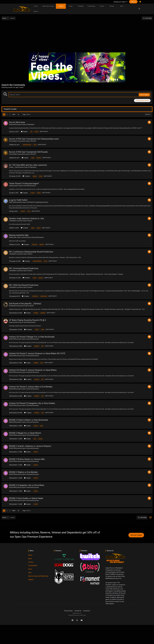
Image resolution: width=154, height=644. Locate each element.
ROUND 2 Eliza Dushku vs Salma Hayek (26, 498)
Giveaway (81, 6)
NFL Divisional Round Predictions (24, 268)
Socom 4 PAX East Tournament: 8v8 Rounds (28, 152)
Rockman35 (13, 124)
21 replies (28, 379)
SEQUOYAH (13, 339)
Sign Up (133, 2)
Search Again (144, 95)
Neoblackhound (14, 306)
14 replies (26, 176)
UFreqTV (33, 141)
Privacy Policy (68, 611)
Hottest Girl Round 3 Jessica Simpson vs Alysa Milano (33, 370)
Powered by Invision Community (77, 615)
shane (11, 322)
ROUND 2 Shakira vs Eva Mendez (23, 472)
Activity (61, 6)
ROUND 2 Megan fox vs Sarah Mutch (25, 433)
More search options (142, 100)
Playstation (31, 124)
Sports (30, 221)
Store (122, 6)
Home (36, 6)
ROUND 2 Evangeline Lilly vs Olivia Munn (27, 485)
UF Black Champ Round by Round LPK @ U (28, 320)
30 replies (28, 346)
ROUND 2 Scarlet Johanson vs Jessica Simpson (30, 446)
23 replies (25, 244)
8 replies (24, 132)
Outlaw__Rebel (14, 167)
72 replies (24, 193)
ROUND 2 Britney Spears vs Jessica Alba (27, 459)
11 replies (28, 413)
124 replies (28, 330)
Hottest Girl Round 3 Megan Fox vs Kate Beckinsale (32, 337)
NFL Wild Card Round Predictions (24, 285)
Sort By (148, 114)
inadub (11, 186)
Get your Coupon (136, 535)
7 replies (27, 363)
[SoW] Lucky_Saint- (15, 237)
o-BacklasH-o (13, 221)
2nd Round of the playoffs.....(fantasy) (25, 304)
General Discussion (30, 186)
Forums (102, 6)
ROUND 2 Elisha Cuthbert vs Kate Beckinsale (28, 420)
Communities (91, 6)
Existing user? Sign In (121, 2)
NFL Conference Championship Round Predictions (31, 252)
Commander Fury (14, 141)
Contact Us (78, 611)
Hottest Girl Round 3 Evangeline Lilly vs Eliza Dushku (32, 403)
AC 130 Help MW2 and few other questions (28, 165)
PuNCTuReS (13, 202)
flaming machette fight (19, 235)
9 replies (27, 465)
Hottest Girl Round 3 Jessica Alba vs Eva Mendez (31, 387)
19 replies (26, 296)
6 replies (27, 452)
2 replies (27, 313)
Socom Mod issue (17, 122)
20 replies (26, 278)
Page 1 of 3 (26, 114)
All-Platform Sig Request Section (38, 202)
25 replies (26, 261)
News (71, 6)
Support (36, 11)
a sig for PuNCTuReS (18, 200)
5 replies (25, 158)
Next (14, 114)
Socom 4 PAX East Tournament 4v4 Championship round (34, 139)
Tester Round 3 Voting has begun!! (24, 183)
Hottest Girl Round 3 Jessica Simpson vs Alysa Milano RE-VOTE (37, 353)
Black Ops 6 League (48, 6)
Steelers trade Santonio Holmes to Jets (26, 218)
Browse (112, 6)
